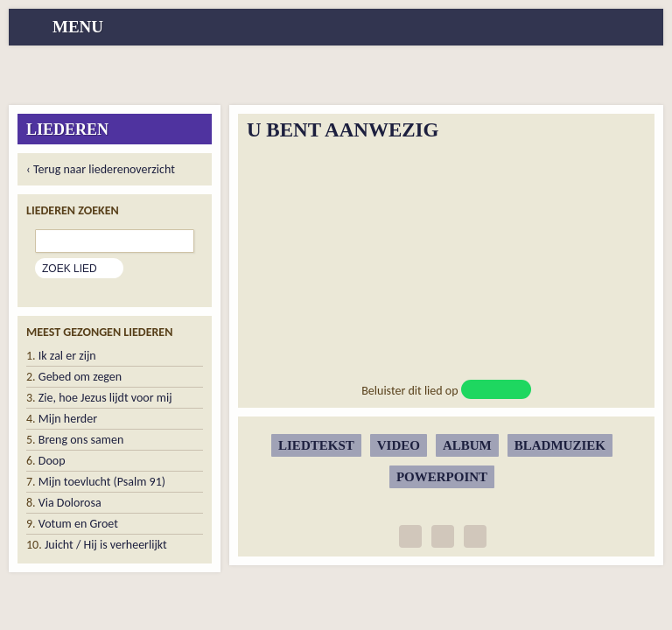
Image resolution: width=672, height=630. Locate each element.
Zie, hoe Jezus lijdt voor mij (105, 398)
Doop (52, 461)
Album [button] (467, 445)
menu (78, 27)
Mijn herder (68, 419)
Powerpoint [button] (442, 477)
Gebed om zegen (80, 377)
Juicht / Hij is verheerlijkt (106, 545)
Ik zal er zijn (67, 356)
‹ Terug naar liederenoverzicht (101, 169)
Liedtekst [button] (316, 445)
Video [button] (399, 445)
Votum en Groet (78, 524)
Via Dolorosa (70, 503)
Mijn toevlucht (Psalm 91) (102, 482)
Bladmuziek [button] (560, 445)
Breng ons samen (81, 440)
